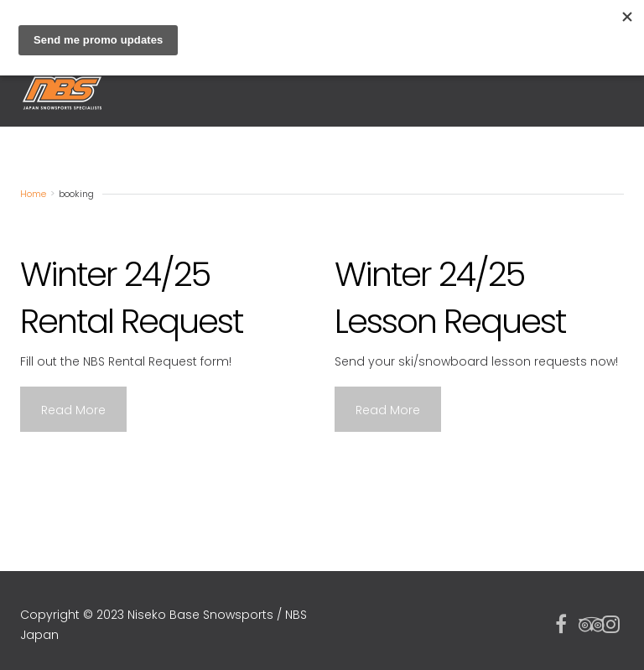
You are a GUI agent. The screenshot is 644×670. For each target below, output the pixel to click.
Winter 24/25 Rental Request (131, 298)
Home (33, 194)
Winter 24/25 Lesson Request (450, 298)
